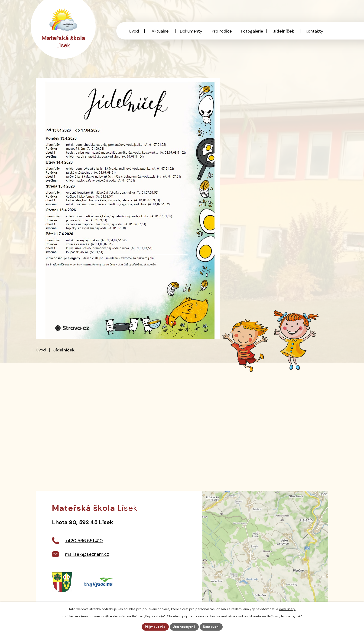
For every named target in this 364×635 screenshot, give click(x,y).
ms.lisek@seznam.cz (87, 554)
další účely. (287, 609)
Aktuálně (160, 31)
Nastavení (211, 627)
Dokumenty (191, 31)
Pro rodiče (222, 31)
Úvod (41, 350)
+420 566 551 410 (84, 541)
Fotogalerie (252, 31)
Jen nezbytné (184, 627)
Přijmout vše (155, 627)
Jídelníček (284, 31)
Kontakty (314, 31)
